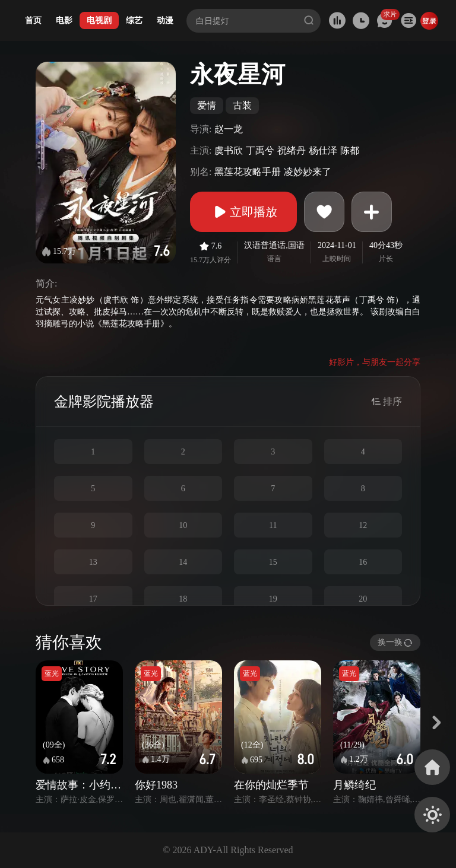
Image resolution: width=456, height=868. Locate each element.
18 (183, 599)
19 (273, 599)
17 (93, 599)
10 (183, 525)
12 (363, 525)
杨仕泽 (323, 150)
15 (273, 562)
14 (183, 562)
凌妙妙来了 (308, 172)
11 (273, 525)
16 (363, 562)
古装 (242, 105)
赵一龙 (229, 129)
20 (363, 599)
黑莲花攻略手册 (248, 172)
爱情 (207, 105)
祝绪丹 (292, 150)
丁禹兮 (260, 150)
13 (93, 562)
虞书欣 (229, 150)
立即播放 (243, 212)
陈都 (350, 150)
